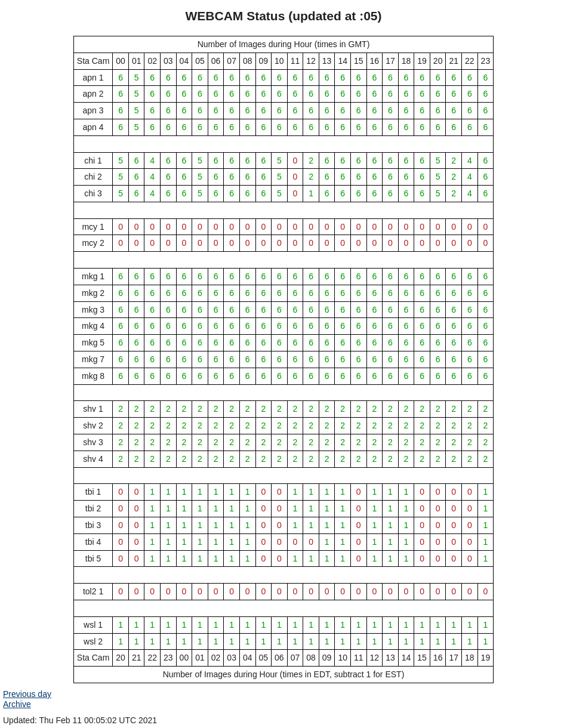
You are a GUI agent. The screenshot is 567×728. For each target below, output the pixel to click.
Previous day (27, 694)
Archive (17, 704)
